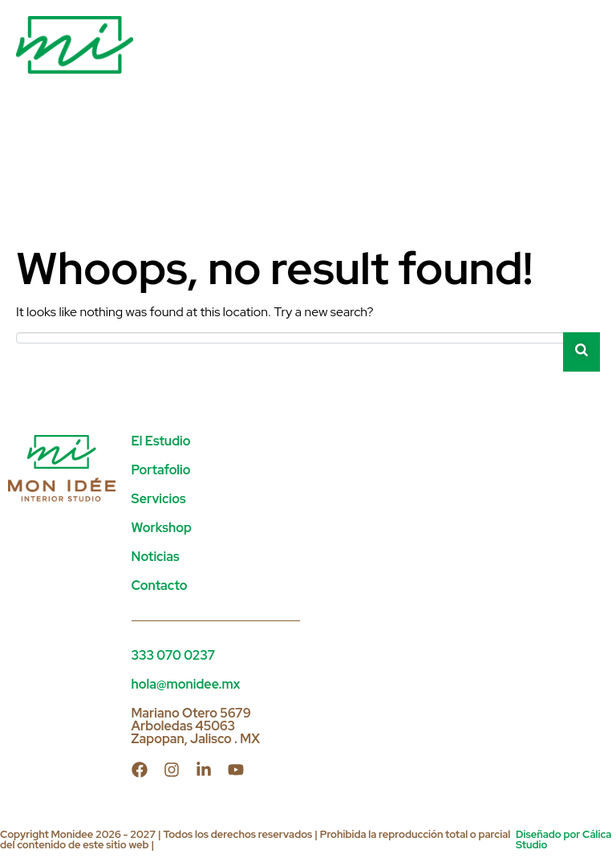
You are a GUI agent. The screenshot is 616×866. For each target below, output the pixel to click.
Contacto (160, 585)
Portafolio (161, 470)
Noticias (156, 557)
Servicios (159, 499)
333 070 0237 (174, 655)
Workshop (162, 528)
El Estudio (161, 441)
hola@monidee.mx (186, 684)
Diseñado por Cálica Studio (563, 840)
